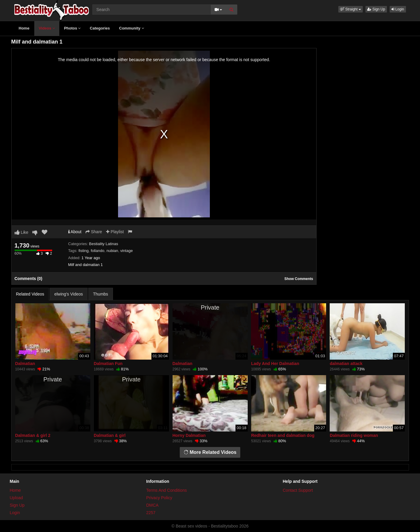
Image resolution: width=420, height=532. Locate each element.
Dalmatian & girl (110, 435)
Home (24, 28)
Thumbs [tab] (101, 294)
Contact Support (298, 490)
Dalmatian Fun (108, 364)
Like (22, 232)
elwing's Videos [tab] (69, 294)
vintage (126, 251)
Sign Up (376, 9)
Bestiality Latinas (104, 244)
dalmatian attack (346, 364)
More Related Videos (210, 452)
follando (97, 251)
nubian (112, 251)
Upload (16, 498)
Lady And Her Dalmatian (275, 364)
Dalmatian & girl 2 (33, 435)
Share (94, 232)
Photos (72, 28)
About (75, 232)
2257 (151, 513)
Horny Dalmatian (189, 435)
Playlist (115, 232)
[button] (351, 9)
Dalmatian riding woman (354, 435)
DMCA (152, 505)
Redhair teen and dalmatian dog (283, 435)
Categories (100, 28)
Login (398, 9)
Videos (47, 28)
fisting (83, 251)
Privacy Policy (159, 498)
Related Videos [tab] (30, 294)
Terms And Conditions (167, 490)
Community (132, 28)
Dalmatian (25, 364)
